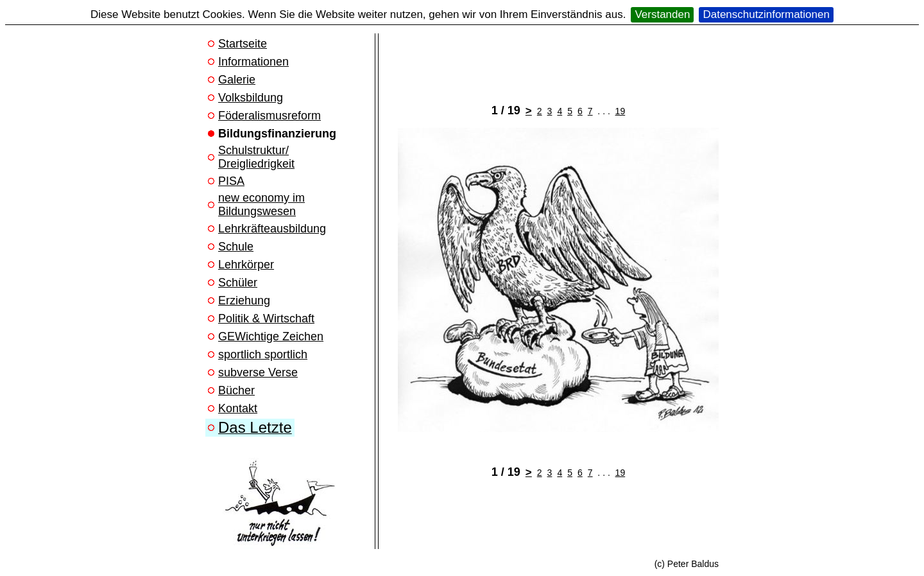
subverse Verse (258, 372)
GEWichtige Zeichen (271, 336)
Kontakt (238, 408)
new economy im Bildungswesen (261, 205)
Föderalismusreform (269, 116)
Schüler (238, 283)
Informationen (253, 62)
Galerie (237, 80)
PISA (231, 181)
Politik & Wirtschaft (266, 319)
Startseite (243, 44)
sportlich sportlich (263, 354)
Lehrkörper (246, 265)
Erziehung (244, 301)
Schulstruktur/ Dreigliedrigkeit (256, 157)
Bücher (236, 390)
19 (620, 111)
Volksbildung (251, 98)
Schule (236, 247)
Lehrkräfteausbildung (272, 229)
